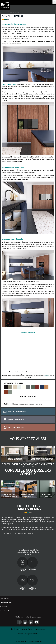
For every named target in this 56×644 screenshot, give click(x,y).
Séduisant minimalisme (42, 459)
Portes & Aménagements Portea (28, 634)
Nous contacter (41, 629)
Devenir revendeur (6, 602)
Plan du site (14, 629)
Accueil (3, 12)
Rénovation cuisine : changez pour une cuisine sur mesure (28, 497)
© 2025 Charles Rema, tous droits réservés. (28, 641)
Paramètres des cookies (8, 611)
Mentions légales (27, 629)
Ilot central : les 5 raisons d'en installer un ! (10, 497)
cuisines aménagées (40, 372)
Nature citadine (14, 459)
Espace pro (4, 607)
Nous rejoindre (5, 598)
